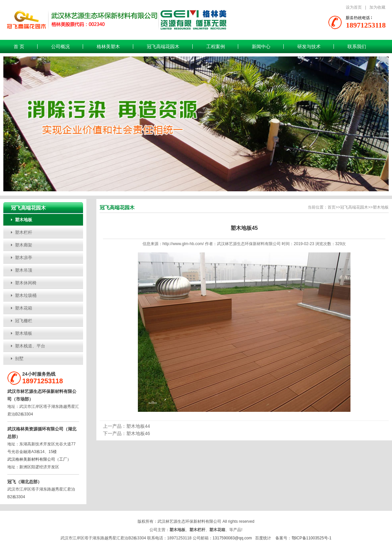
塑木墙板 (24, 333)
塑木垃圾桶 (26, 295)
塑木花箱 (24, 308)
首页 (332, 207)
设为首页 (354, 7)
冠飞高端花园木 (163, 46)
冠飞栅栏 (24, 321)
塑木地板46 (138, 433)
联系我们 (357, 46)
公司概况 (60, 46)
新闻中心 (261, 46)
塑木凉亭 (24, 258)
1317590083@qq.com (232, 538)
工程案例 (216, 46)
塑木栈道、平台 (30, 346)
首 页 (19, 46)
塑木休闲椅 (26, 283)
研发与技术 (309, 46)
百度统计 (263, 538)
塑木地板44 (138, 426)
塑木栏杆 (24, 232)
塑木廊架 (24, 245)
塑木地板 (24, 220)
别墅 (19, 359)
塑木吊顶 (24, 270)
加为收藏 (377, 7)
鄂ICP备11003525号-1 (312, 538)
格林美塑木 (108, 46)
